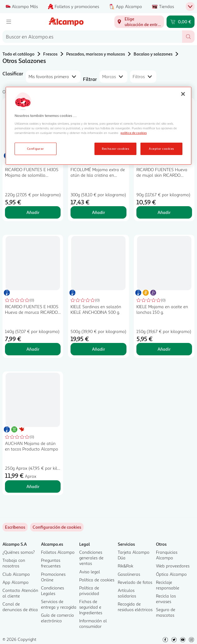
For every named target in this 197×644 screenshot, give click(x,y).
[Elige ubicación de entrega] (139, 22)
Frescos (50, 54)
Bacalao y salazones (153, 54)
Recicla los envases (166, 599)
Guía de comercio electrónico (57, 618)
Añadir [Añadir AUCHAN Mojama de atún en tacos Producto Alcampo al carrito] (33, 486)
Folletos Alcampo (58, 552)
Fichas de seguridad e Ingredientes (91, 607)
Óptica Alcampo (171, 574)
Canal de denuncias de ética (20, 607)
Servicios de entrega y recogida (59, 604)
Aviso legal (90, 572)
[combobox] (92, 37)
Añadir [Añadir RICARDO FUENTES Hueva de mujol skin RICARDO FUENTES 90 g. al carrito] (164, 212)
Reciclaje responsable (168, 585)
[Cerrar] (183, 94)
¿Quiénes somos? (19, 552)
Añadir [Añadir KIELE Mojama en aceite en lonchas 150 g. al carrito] (164, 349)
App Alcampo (16, 582)
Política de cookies (97, 580)
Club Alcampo (16, 574)
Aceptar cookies (161, 149)
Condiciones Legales (53, 591)
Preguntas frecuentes (51, 563)
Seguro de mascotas (166, 612)
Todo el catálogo (18, 54)
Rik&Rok (126, 566)
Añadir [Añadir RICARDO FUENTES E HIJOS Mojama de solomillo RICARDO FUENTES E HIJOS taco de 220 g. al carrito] (33, 212)
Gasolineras (129, 574)
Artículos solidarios (127, 593)
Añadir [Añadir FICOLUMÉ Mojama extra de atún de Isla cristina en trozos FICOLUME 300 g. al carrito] (98, 212)
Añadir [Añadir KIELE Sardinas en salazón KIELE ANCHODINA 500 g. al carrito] (98, 349)
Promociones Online (53, 577)
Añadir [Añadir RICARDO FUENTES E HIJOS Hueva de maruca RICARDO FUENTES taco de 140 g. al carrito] (33, 349)
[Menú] (9, 22)
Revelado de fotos (135, 582)
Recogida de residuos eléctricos (135, 607)
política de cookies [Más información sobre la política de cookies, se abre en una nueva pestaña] (134, 133)
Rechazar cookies (115, 149)
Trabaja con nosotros (14, 563)
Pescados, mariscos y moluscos (96, 54)
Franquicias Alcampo (167, 555)
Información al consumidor (93, 623)
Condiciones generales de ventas (91, 558)
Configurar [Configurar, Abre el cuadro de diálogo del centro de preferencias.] (36, 149)
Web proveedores (173, 566)
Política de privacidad (89, 591)
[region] (98, 126)
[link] (57, 527)
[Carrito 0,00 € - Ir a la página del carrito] (181, 22)
